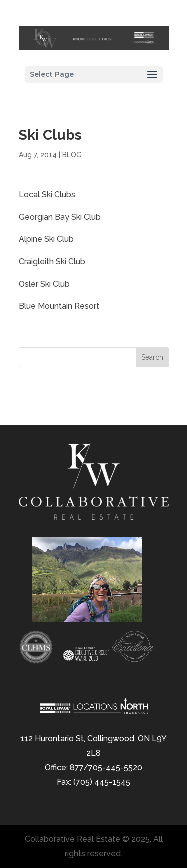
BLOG (72, 155)
